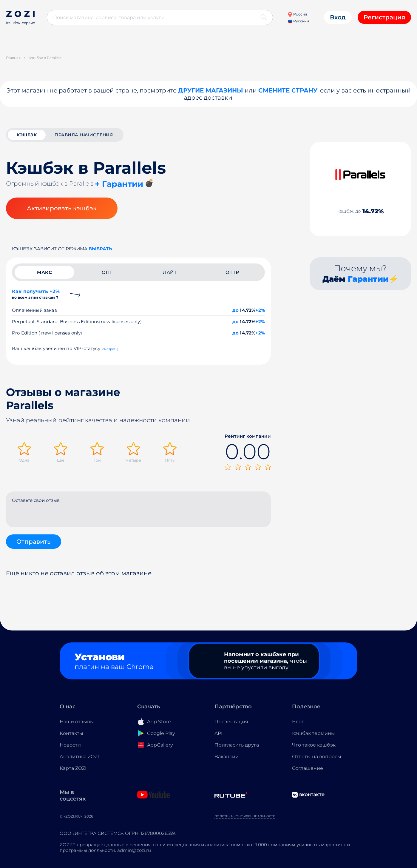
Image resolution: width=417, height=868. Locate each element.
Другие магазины (211, 90)
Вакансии (227, 757)
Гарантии (368, 279)
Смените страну (288, 90)
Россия (297, 14)
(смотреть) (110, 349)
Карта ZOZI (73, 768)
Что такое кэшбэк (314, 745)
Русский (298, 21)
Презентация (231, 722)
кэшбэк (27, 135)
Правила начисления (84, 135)
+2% (260, 310)
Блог (298, 722)
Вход (338, 17)
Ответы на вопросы (317, 757)
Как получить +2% (36, 294)
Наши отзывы (77, 722)
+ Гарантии (119, 184)
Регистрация (384, 17)
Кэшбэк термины (313, 733)
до (235, 310)
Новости (70, 745)
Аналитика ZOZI (79, 757)
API (218, 733)
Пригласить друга (237, 745)
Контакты (71, 733)
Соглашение (308, 768)
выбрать (100, 249)
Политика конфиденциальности (245, 816)
